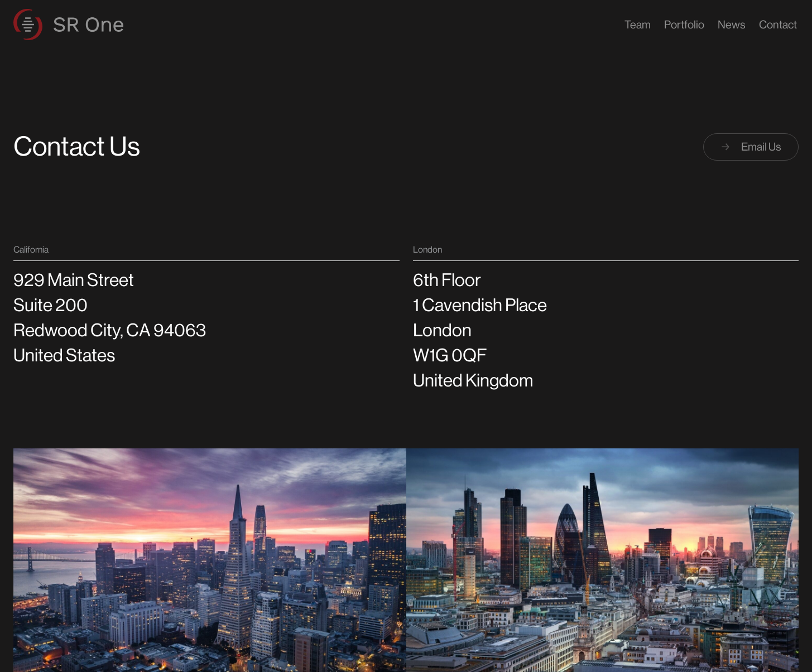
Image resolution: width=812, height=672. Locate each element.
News (732, 25)
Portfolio (684, 25)
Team (638, 25)
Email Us (751, 147)
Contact (778, 25)
